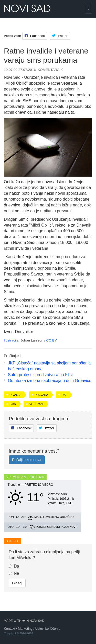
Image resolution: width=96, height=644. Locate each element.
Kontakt (9, 629)
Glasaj (17, 583)
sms (13, 404)
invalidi (15, 395)
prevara (41, 395)
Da (14, 566)
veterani (36, 404)
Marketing (25, 629)
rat (64, 395)
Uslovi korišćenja (48, 629)
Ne (14, 573)
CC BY (51, 340)
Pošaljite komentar (27, 460)
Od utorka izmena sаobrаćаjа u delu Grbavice (50, 381)
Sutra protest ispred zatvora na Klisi (40, 375)
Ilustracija (11, 340)
